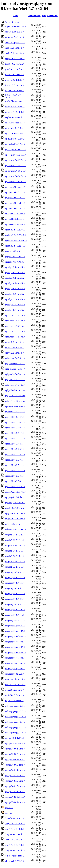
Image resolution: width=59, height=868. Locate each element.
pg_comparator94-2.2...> (15, 149)
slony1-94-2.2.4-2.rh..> (15, 840)
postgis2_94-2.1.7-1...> (15, 556)
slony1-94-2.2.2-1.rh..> (15, 824)
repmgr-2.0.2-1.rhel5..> (15, 743)
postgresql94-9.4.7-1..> (15, 594)
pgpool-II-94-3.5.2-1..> (15, 471)
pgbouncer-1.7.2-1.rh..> (15, 337)
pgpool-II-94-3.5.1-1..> (15, 465)
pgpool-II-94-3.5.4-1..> (15, 481)
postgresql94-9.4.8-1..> (15, 599)
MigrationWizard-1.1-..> (15, 26)
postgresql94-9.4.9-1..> (15, 604)
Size (44, 16)
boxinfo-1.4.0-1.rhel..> (14, 32)
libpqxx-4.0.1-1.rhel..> (14, 91)
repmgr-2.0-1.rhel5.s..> (15, 738)
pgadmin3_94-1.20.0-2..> (16, 235)
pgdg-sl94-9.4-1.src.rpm (15, 390)
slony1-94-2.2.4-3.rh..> (15, 845)
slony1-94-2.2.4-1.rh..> (15, 834)
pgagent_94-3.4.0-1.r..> (15, 251)
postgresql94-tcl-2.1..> (14, 674)
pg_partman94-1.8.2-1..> (15, 171)
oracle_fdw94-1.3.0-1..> (15, 101)
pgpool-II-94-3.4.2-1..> (15, 444)
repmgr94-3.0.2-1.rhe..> (15, 754)
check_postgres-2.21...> (15, 42)
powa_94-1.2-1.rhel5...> (15, 685)
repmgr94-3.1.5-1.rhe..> (15, 786)
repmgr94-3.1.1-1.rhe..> (15, 770)
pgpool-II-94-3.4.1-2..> (15, 438)
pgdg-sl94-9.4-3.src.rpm (15, 401)
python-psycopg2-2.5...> (15, 706)
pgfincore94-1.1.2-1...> (15, 412)
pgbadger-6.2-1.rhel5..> (15, 283)
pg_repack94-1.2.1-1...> (15, 187)
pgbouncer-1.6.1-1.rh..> (15, 331)
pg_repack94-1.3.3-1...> (15, 203)
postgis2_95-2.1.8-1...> (15, 567)
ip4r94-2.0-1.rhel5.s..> (14, 75)
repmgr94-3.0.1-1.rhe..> (15, 749)
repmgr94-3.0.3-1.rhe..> (15, 759)
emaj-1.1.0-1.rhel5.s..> (14, 48)
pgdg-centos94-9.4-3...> (15, 369)
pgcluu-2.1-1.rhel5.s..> (14, 347)
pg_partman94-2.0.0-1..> (15, 176)
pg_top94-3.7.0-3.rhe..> (15, 219)
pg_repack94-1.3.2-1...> (15, 198)
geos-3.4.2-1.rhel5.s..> (14, 69)
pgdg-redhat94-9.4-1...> (15, 374)
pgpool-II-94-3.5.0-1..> (15, 460)
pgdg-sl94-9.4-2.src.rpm (15, 396)
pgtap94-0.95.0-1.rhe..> (15, 513)
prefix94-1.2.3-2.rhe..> (14, 695)
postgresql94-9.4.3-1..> (15, 572)
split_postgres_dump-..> (15, 856)
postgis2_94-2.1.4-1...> (15, 545)
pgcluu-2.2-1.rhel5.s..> (14, 353)
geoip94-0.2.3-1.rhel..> (15, 59)
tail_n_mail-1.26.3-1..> (15, 861)
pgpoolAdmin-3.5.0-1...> (15, 492)
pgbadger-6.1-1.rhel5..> (15, 278)
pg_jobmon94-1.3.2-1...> (15, 155)
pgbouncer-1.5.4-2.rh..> (15, 315)
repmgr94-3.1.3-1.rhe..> (15, 781)
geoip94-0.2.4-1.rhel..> (15, 64)
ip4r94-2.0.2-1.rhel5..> (14, 80)
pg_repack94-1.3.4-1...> (15, 208)
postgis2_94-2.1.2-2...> (15, 535)
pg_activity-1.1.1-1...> (14, 128)
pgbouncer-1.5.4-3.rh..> (15, 321)
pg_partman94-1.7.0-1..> (15, 160)
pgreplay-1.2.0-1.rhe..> (15, 497)
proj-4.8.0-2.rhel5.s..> (14, 701)
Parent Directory (12, 22)
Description (52, 16)
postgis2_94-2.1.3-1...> (15, 540)
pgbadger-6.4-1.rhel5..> (15, 294)
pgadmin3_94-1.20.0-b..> (16, 240)
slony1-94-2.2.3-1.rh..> (15, 829)
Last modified (34, 16)
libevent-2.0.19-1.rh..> (14, 85)
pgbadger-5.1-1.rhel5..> (15, 267)
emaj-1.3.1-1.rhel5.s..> (14, 53)
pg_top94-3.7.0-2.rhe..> (15, 214)
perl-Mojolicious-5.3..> (15, 123)
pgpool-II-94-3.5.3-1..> (15, 476)
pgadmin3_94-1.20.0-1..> (16, 230)
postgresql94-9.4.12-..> (15, 620)
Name (16, 16)
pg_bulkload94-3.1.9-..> (15, 139)
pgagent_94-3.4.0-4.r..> (15, 256)
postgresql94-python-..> (15, 663)
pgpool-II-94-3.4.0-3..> (15, 428)
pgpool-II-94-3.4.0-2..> (15, 422)
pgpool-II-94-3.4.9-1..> (15, 454)
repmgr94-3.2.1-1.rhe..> (15, 792)
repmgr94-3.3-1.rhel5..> (15, 797)
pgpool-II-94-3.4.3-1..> (15, 449)
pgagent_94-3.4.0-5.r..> (15, 262)
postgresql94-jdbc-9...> (15, 626)
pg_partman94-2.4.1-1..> (15, 182)
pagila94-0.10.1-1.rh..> (15, 117)
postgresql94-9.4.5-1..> (15, 583)
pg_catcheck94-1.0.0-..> (15, 144)
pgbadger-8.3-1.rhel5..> (15, 310)
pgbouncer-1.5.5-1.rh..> (15, 326)
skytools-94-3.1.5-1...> (14, 818)
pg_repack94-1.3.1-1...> (15, 192)
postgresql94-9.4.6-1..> (15, 588)
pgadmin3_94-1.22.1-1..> (16, 246)
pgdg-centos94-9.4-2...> (15, 364)
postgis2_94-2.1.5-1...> (15, 551)
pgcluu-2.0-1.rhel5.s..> (14, 342)
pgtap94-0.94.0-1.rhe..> (15, 508)
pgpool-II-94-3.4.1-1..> (15, 433)
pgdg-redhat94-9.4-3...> (15, 385)
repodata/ (9, 808)
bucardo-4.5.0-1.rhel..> (15, 37)
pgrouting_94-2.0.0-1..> (15, 503)
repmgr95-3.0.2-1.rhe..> (15, 802)
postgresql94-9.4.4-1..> (15, 578)
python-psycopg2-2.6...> (15, 727)
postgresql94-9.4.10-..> (15, 610)
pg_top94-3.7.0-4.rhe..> (15, 224)
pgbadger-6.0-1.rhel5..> (15, 273)
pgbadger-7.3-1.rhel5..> (15, 305)
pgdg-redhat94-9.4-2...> (15, 380)
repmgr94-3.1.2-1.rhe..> (15, 776)
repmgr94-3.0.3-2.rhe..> (15, 765)
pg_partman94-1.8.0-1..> (15, 166)
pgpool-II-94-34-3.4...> (15, 487)
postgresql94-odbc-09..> (15, 631)
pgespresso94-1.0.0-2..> (15, 406)
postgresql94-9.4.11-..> (15, 615)
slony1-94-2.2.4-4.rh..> (15, 850)
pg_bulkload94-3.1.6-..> (15, 133)
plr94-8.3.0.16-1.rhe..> (14, 524)
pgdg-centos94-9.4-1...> (15, 358)
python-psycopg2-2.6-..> (15, 722)
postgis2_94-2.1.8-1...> (15, 561)
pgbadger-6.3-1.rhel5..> (15, 289)
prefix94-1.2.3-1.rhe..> (14, 690)
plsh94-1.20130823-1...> (15, 529)
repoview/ (9, 813)
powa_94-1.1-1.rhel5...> (15, 679)
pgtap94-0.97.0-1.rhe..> (15, 519)
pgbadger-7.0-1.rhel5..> (15, 299)
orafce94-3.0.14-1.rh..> (15, 112)
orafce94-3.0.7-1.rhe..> (15, 107)
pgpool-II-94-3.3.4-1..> (15, 417)
